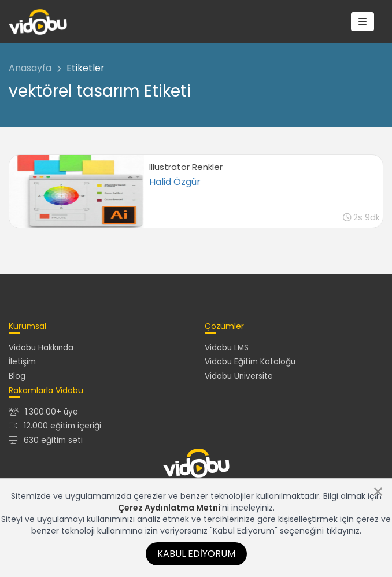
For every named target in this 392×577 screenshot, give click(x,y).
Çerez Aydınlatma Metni (169, 508)
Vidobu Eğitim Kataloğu (250, 362)
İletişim (22, 362)
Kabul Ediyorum (196, 554)
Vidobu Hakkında (41, 348)
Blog (17, 376)
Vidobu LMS (227, 348)
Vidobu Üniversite (239, 376)
